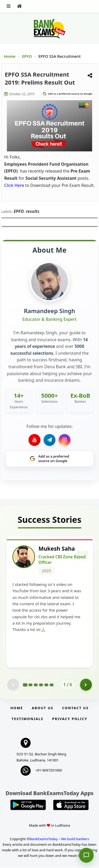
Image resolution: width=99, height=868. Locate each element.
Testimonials (27, 719)
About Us (43, 708)
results (33, 211)
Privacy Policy (70, 719)
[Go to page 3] (36, 685)
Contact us (75, 708)
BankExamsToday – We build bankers (59, 839)
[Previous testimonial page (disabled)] (13, 685)
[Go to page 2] (30, 685)
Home (10, 56)
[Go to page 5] (46, 685)
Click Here (14, 185)
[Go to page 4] (41, 685)
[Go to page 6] (51, 685)
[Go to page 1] (25, 685)
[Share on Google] (68, 94)
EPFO (27, 56)
